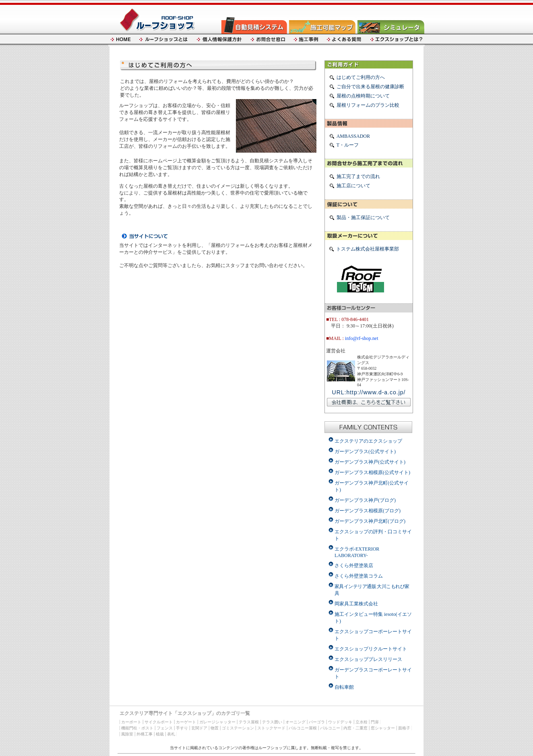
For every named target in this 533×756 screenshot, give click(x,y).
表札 (171, 734)
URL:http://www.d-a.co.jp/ (369, 392)
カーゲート (186, 722)
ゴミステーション (238, 728)
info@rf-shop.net (362, 338)
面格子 (404, 728)
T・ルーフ (348, 145)
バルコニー (330, 728)
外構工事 (145, 734)
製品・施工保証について (363, 217)
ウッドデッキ (340, 722)
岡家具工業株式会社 (356, 604)
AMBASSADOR (353, 136)
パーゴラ (317, 722)
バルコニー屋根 (303, 728)
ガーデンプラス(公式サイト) (365, 452)
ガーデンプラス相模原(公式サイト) (372, 472)
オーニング (295, 722)
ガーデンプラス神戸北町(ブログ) (370, 521)
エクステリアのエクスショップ (368, 441)
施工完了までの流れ (358, 176)
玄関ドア (199, 728)
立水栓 (362, 722)
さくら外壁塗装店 (354, 565)
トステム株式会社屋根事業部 (368, 249)
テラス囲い (272, 722)
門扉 (375, 722)
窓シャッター (383, 728)
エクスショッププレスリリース (368, 659)
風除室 (127, 734)
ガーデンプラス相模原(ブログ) (368, 511)
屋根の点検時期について (363, 96)
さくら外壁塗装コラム (359, 576)
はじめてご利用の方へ (361, 77)
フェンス (165, 728)
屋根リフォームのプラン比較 (368, 105)
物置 (215, 728)
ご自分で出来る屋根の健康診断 (370, 87)
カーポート (131, 722)
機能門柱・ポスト (137, 728)
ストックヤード (271, 728)
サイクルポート (159, 722)
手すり (182, 728)
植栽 (160, 734)
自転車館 (344, 687)
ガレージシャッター (217, 722)
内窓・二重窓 (355, 728)
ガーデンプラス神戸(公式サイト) (370, 462)
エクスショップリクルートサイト (371, 649)
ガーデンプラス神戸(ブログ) (365, 500)
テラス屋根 (249, 722)
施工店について (353, 186)
